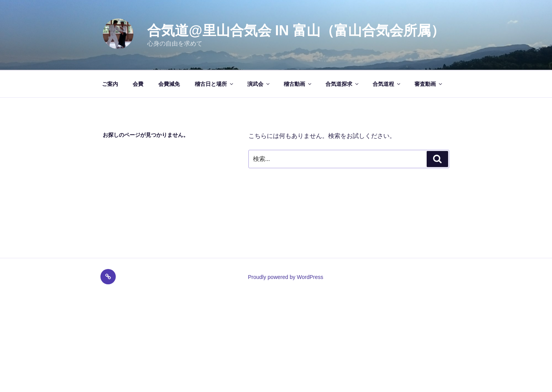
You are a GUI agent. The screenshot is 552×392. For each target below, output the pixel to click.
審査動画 (429, 84)
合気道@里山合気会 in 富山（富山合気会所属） (296, 30)
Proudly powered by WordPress (286, 277)
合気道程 (387, 84)
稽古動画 (298, 84)
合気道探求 (343, 84)
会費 (138, 84)
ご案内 (110, 84)
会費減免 (169, 84)
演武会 (259, 84)
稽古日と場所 (214, 84)
